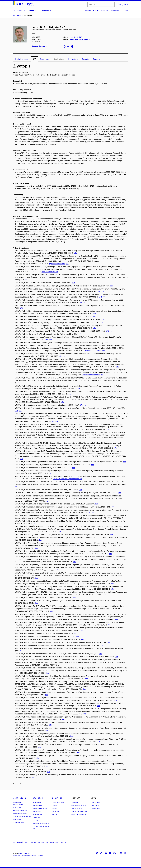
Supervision (45, 59)
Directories (75, 803)
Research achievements (40, 809)
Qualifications (59, 59)
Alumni (125, 10)
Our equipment (37, 814)
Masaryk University (24, 853)
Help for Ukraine (92, 10)
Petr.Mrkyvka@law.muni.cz (80, 39)
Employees (115, 10)
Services (55, 814)
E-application (17, 819)
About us (57, 798)
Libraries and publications (79, 812)
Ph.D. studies (17, 808)
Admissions (20, 798)
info (75, 253)
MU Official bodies (77, 809)
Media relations (96, 809)
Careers (55, 806)
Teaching (96, 59)
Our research (37, 803)
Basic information (22, 59)
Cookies (41, 856)
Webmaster (17, 856)
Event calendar (95, 803)
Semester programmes (20, 813)
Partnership (56, 812)
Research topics (38, 812)
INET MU (33, 842)
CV (34, 59)
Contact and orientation (79, 814)
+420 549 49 (76, 37)
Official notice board (58, 803)
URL (98, 291)
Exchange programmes (20, 811)
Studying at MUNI (19, 822)
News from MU (95, 806)
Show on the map (39, 46)
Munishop (63, 842)
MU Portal (41, 842)
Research (38, 798)
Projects (85, 59)
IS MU (27, 842)
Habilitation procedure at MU (41, 823)
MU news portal (18, 842)
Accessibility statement (29, 856)
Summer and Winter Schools (22, 816)
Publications (73, 59)
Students (104, 10)
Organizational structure (79, 806)
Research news (37, 806)
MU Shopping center (52, 842)
